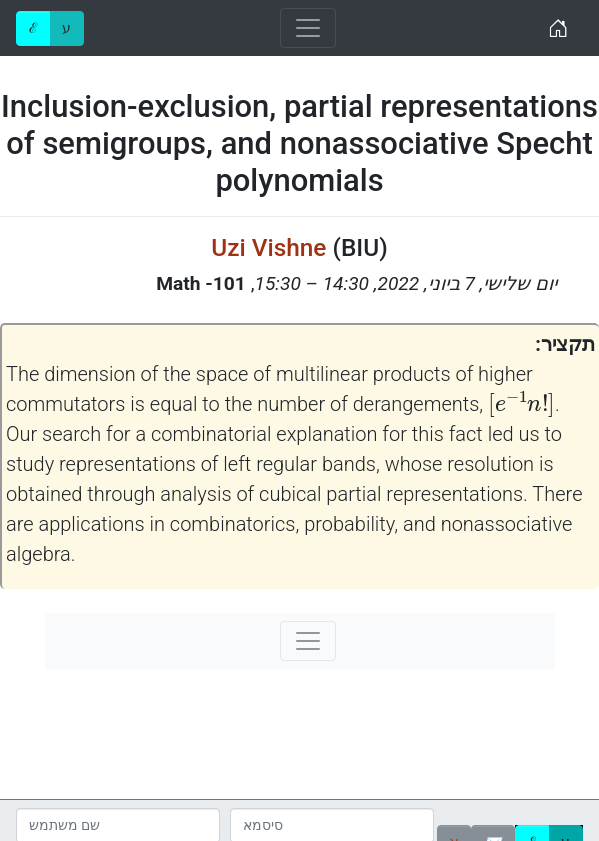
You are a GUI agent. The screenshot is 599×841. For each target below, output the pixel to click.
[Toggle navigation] (308, 28)
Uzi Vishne (268, 247)
